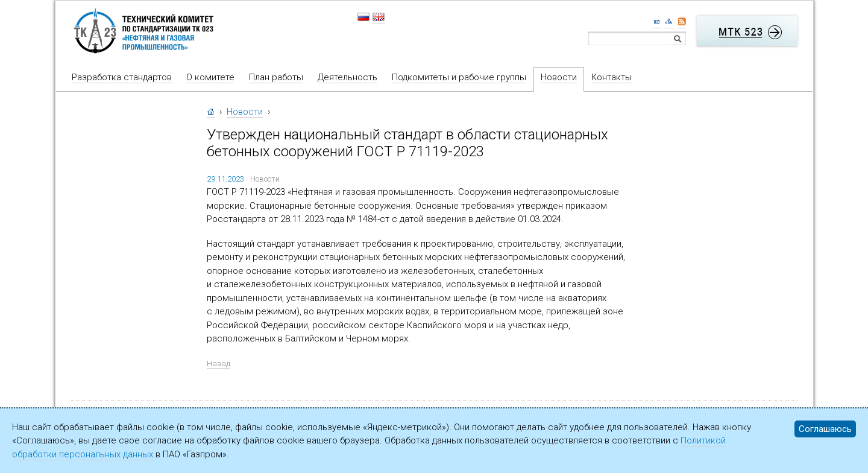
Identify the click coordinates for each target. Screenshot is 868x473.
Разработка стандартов (122, 77)
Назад (219, 363)
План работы (276, 77)
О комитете (210, 77)
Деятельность (348, 77)
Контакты (612, 77)
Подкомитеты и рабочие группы (459, 77)
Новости (559, 77)
